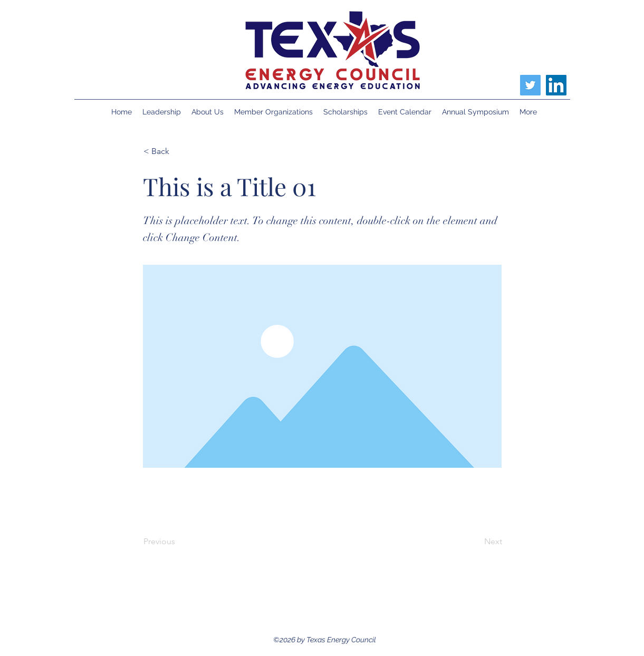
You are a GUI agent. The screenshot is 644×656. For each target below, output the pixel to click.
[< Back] (178, 151)
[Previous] (178, 542)
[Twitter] (530, 85)
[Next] (476, 542)
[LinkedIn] (556, 85)
